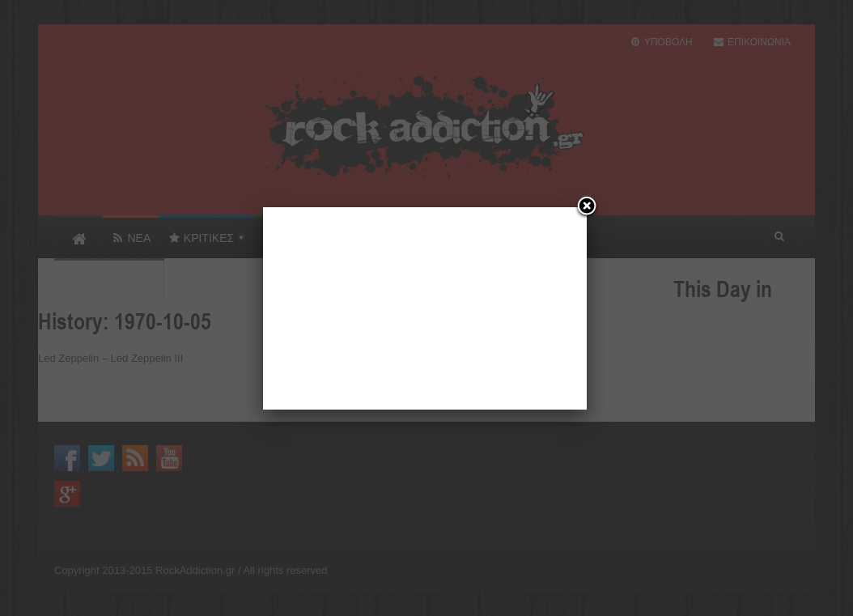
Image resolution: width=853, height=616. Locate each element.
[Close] (587, 207)
